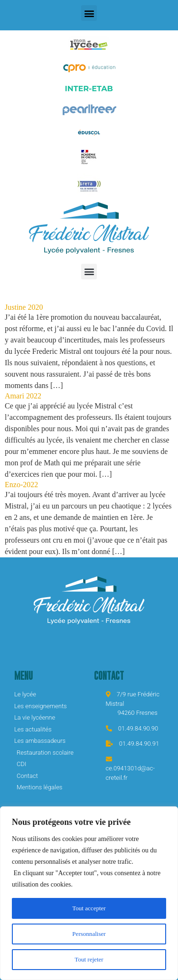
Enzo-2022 (21, 485)
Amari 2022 (23, 396)
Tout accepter (89, 908)
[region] (89, 893)
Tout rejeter (89, 959)
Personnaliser (89, 934)
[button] (89, 13)
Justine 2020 (24, 307)
